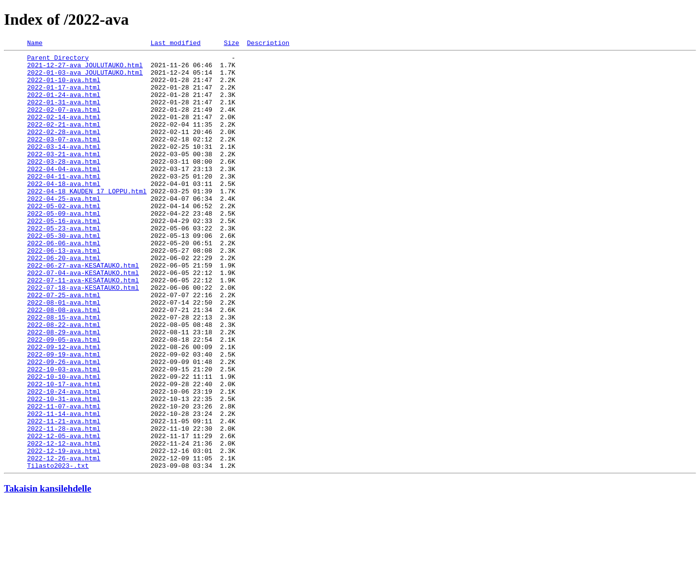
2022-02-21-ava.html (64, 140)
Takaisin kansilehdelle (48, 573)
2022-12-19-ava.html (64, 532)
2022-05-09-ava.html (64, 247)
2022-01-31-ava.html (64, 114)
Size (232, 44)
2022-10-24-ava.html (64, 461)
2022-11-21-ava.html (64, 497)
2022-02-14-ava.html (64, 132)
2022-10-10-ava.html (64, 443)
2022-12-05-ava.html (64, 514)
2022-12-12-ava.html (64, 523)
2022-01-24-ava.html (64, 105)
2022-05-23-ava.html (64, 265)
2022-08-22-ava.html (64, 381)
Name (35, 44)
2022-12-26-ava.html (64, 541)
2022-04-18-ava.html (64, 212)
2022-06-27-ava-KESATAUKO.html (83, 310)
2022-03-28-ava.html (64, 185)
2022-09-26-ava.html (64, 425)
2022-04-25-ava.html (64, 229)
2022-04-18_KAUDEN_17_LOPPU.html (87, 221)
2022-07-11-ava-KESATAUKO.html (83, 327)
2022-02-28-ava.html (64, 149)
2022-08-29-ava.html (64, 390)
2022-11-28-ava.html (64, 505)
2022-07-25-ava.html (64, 345)
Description (268, 44)
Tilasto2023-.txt (58, 550)
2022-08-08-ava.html (64, 363)
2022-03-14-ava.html (64, 167)
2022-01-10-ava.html (64, 87)
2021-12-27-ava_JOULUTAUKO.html (85, 69)
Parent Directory (58, 60)
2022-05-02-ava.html (64, 238)
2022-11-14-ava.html (64, 488)
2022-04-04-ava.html (64, 194)
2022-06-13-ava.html (64, 292)
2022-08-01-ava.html (64, 354)
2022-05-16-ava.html (64, 256)
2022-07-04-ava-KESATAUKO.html (83, 318)
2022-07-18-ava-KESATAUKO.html (83, 336)
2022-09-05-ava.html (64, 399)
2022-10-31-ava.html (64, 470)
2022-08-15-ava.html (64, 372)
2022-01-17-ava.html (64, 96)
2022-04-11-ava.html (64, 203)
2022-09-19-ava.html (64, 416)
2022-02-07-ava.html (64, 123)
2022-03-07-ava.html (64, 158)
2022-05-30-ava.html (64, 274)
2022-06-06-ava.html (64, 283)
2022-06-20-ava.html (64, 301)
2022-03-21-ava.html (64, 176)
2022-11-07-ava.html (64, 479)
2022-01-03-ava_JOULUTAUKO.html (85, 78)
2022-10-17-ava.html (64, 452)
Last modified (175, 44)
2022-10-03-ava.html (64, 434)
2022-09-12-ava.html (64, 407)
